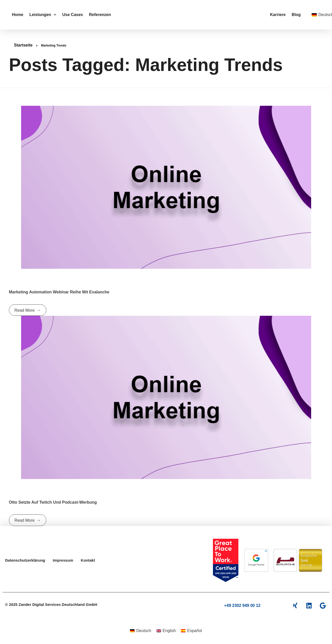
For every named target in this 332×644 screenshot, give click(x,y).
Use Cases (73, 15)
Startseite (23, 45)
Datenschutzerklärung (25, 560)
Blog (296, 15)
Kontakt (88, 560)
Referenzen (100, 15)
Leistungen (43, 15)
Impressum (63, 560)
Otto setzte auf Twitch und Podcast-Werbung (53, 502)
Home (18, 15)
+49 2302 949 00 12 (242, 605)
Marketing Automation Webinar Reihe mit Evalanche (59, 292)
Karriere (278, 15)
